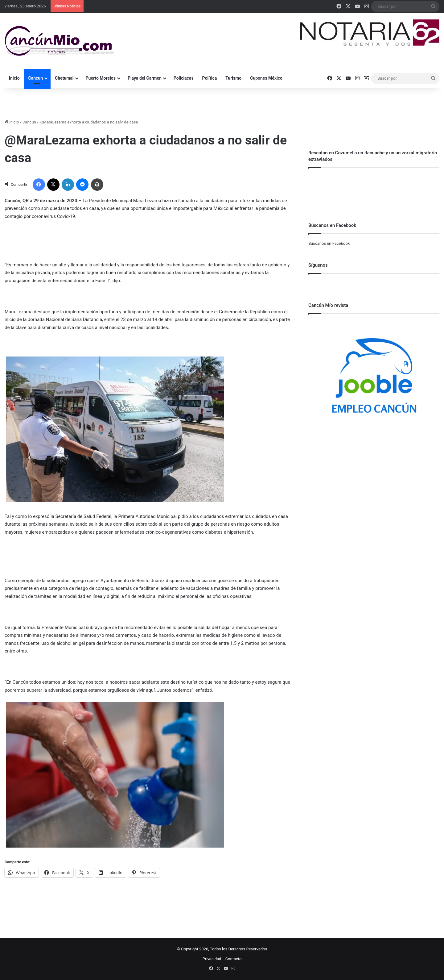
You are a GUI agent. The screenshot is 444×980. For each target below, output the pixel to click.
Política (210, 78)
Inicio (14, 78)
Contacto (234, 959)
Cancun (36, 78)
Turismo (233, 78)
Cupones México (266, 78)
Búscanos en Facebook (329, 243)
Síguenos (318, 265)
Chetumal (64, 78)
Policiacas (184, 78)
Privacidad (212, 959)
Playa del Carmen (145, 78)
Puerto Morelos (101, 78)
